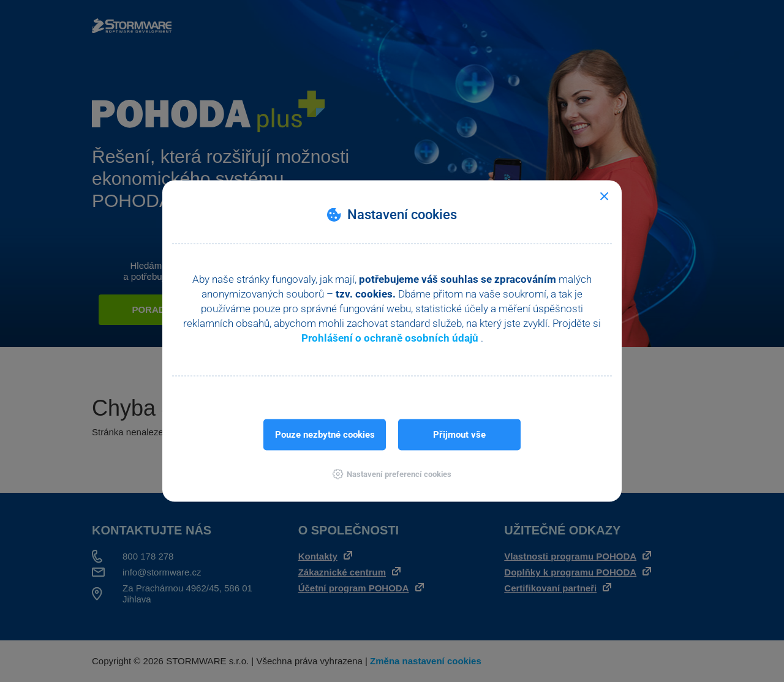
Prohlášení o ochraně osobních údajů (391, 338)
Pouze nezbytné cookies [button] (325, 435)
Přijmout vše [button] (459, 435)
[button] (392, 474)
